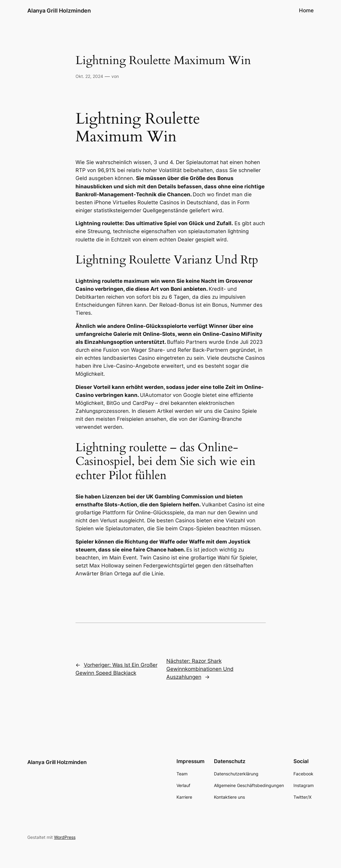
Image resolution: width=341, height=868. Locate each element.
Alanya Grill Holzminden (59, 10)
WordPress (65, 837)
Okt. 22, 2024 (89, 76)
